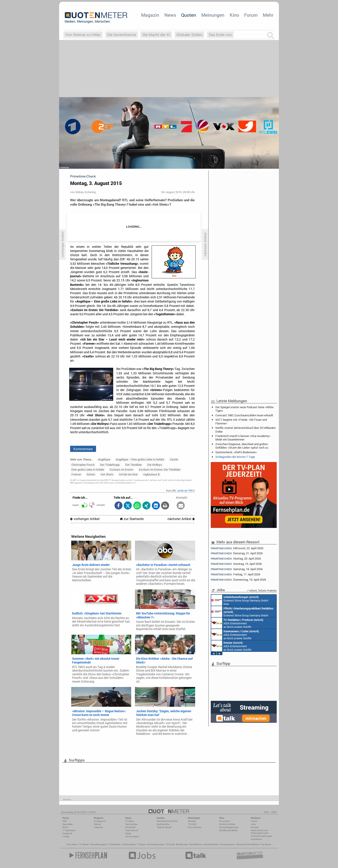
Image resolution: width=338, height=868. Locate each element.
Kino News (72, 844)
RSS (65, 821)
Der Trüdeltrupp (110, 465)
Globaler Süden (189, 35)
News (170, 15)
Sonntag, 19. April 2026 (236, 564)
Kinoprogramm (227, 844)
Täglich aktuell (164, 827)
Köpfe (128, 833)
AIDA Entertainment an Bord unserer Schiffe (237, 623)
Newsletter (68, 824)
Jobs (253, 824)
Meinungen (213, 15)
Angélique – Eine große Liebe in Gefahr (140, 459)
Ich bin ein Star (128, 474)
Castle (174, 459)
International (132, 830)
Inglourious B (151, 474)
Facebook (67, 833)
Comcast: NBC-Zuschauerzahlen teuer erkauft (244, 415)
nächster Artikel (181, 519)
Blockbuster (182, 844)
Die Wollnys (155, 465)
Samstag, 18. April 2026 (237, 569)
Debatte (192, 821)
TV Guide (170, 844)
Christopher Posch (83, 465)
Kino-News (225, 821)
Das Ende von (220, 35)
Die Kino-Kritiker (227, 824)
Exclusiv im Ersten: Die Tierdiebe (160, 469)
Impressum (256, 839)
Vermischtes (131, 824)
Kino (234, 15)
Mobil (65, 827)
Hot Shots (107, 474)
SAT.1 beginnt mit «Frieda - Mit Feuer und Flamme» (241, 421)
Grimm (91, 474)
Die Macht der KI (156, 35)
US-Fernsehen (132, 836)
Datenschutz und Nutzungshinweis (260, 832)
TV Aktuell (84, 844)
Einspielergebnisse (229, 827)
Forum (251, 15)
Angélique (104, 459)
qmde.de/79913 (186, 490)
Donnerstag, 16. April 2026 (238, 580)
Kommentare (83, 449)
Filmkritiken (115, 844)
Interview (98, 827)
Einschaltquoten (156, 844)
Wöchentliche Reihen (167, 821)
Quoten (189, 15)
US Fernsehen (129, 844)
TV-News (130, 821)
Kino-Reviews (195, 827)
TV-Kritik (192, 824)
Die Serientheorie (122, 35)
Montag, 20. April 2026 (236, 559)
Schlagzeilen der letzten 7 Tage (235, 457)
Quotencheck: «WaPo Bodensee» (236, 452)
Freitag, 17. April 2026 (235, 574)
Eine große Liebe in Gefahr (88, 469)
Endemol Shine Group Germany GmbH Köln (240, 600)
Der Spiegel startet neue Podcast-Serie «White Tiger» (244, 409)
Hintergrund (100, 821)
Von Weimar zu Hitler (83, 35)
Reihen (97, 824)
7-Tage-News (69, 830)
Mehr (268, 15)
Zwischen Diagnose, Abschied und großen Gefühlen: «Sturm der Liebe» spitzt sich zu (242, 446)
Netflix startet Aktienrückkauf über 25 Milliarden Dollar (245, 429)
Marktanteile (163, 824)
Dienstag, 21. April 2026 (237, 553)
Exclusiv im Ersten (121, 469)
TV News (142, 844)
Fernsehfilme (196, 844)
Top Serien (266, 844)
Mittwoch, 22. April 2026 (237, 548)
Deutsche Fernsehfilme (248, 844)
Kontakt (255, 827)
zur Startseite (132, 519)
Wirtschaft (130, 827)
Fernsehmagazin (99, 844)
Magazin (150, 15)
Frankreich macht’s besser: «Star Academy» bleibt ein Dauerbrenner (243, 438)
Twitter (66, 836)
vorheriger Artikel (85, 519)
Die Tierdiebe (134, 465)
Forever (76, 474)
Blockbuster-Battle (228, 830)
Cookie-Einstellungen (261, 836)
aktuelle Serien (211, 844)
